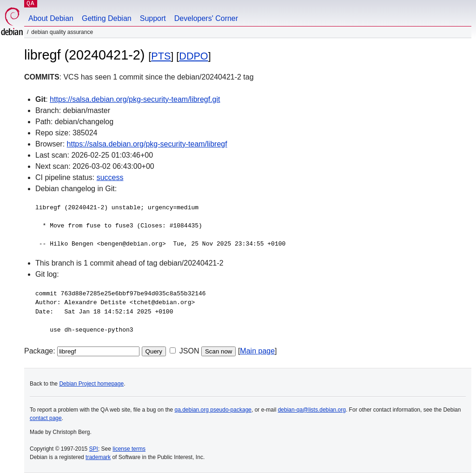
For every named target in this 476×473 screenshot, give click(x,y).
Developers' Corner (206, 18)
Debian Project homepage (91, 384)
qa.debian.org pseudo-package (213, 410)
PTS (161, 56)
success (110, 177)
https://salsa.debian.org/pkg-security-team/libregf (147, 144)
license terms (129, 449)
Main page (257, 351)
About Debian (51, 18)
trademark (98, 457)
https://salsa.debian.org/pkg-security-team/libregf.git (135, 99)
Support (153, 18)
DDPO (193, 56)
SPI (94, 449)
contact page (46, 418)
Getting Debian (107, 18)
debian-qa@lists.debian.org (312, 410)
